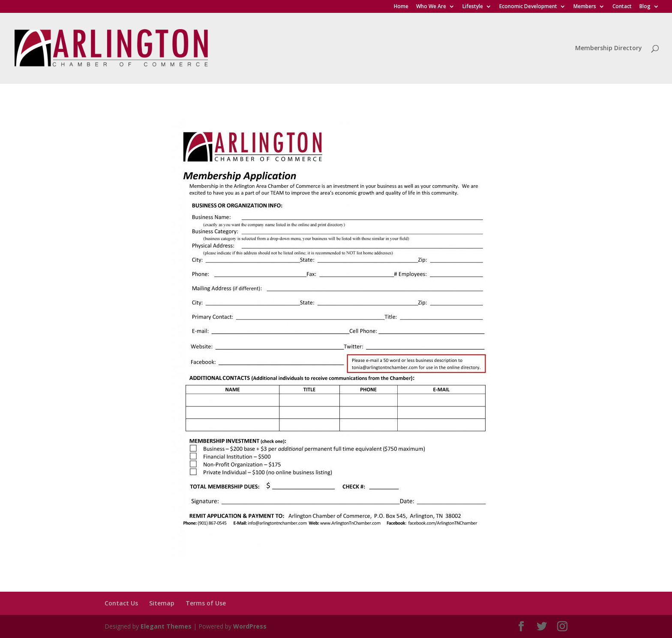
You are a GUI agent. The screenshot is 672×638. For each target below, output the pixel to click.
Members (585, 7)
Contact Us (121, 603)
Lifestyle (473, 7)
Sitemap (162, 603)
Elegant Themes (166, 626)
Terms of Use (206, 603)
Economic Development (528, 7)
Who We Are (431, 7)
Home (401, 7)
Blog (645, 7)
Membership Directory (609, 48)
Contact (622, 7)
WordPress (250, 626)
